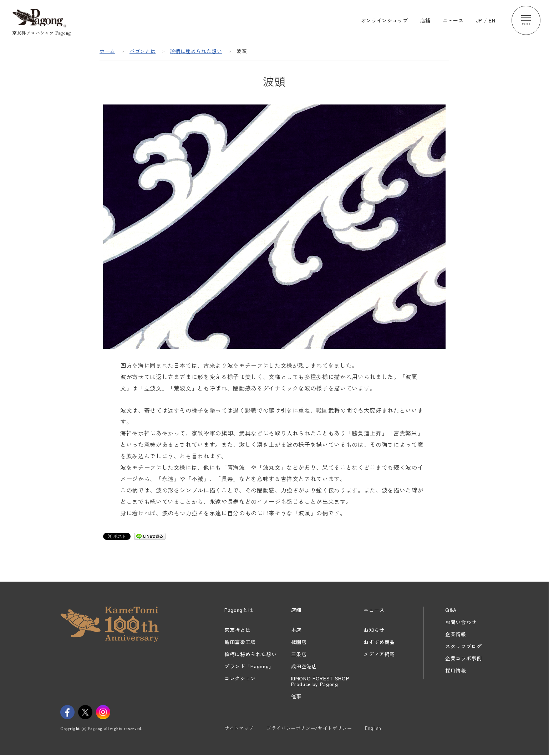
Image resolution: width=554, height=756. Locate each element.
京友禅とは (237, 630)
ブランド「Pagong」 (249, 666)
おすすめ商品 (379, 642)
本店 (296, 630)
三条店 (299, 654)
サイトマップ (239, 728)
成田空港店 (304, 666)
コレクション (240, 678)
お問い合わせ (461, 622)
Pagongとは (239, 610)
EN (492, 20)
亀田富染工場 (240, 642)
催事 (296, 696)
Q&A (451, 610)
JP (479, 20)
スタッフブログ (464, 646)
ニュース (453, 20)
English (373, 728)
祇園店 (299, 642)
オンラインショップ (385, 20)
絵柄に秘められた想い (196, 51)
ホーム (107, 51)
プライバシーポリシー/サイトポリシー (309, 728)
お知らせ (374, 630)
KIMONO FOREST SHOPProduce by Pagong (320, 681)
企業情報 (456, 634)
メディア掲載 (379, 654)
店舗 (425, 20)
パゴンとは (143, 51)
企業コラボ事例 (464, 658)
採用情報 (456, 670)
